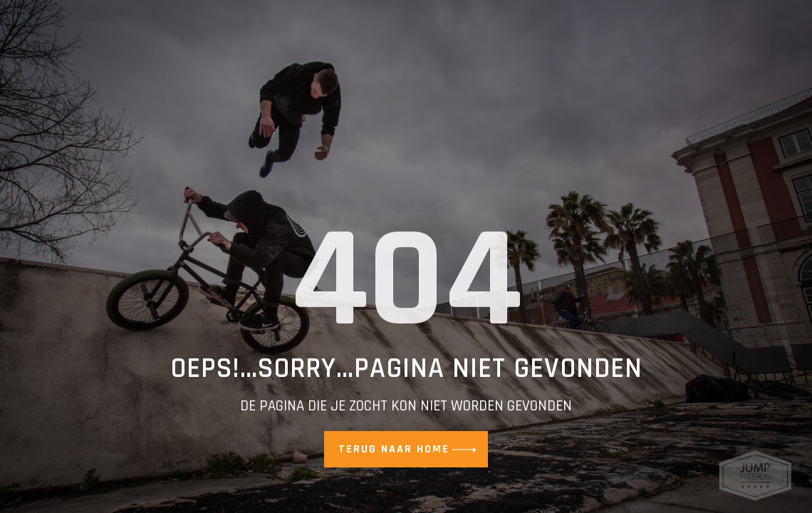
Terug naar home (394, 449)
